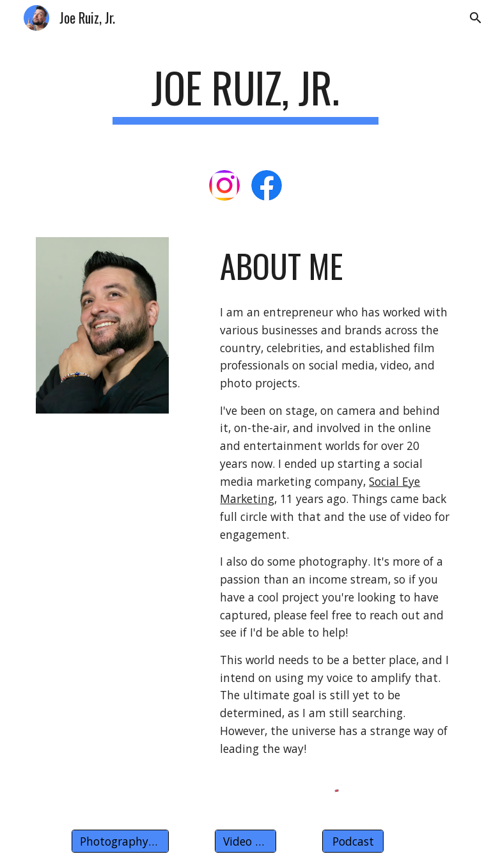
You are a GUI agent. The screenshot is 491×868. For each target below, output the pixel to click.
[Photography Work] (120, 841)
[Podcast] (353, 841)
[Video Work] (245, 841)
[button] (476, 18)
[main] (245, 94)
